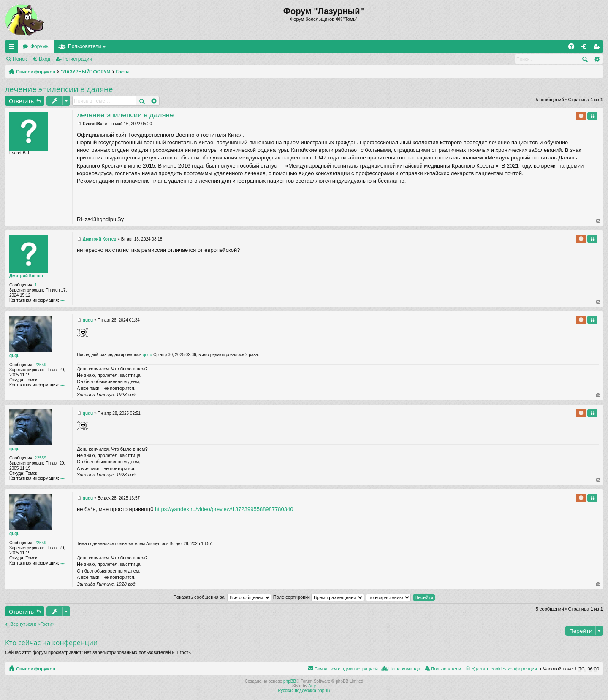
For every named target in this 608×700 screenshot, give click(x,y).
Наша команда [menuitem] (404, 669)
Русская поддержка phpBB (304, 691)
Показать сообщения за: (222, 597)
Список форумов (36, 72)
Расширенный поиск (597, 59)
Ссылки (13, 48)
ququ (14, 355)
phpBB (290, 681)
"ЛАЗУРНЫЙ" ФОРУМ (86, 72)
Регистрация (77, 59)
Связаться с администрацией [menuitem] (346, 669)
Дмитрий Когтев (26, 276)
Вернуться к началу (598, 221)
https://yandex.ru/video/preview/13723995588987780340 (224, 509)
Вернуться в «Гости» (33, 624)
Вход (45, 59)
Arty (312, 686)
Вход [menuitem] (586, 48)
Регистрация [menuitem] (598, 48)
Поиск (20, 59)
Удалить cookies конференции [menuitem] (504, 669)
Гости (123, 72)
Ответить (21, 101)
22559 (41, 365)
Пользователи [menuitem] (446, 669)
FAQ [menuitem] (574, 48)
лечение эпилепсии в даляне (59, 89)
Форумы (40, 46)
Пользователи (84, 46)
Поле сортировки (319, 597)
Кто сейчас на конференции (51, 643)
